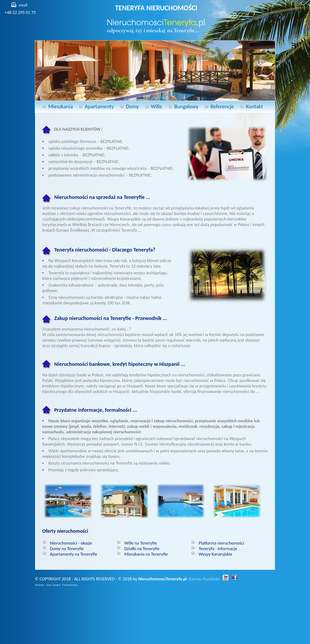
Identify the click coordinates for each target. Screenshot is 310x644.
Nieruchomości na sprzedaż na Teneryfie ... (102, 197)
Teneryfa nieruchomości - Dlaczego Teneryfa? (105, 250)
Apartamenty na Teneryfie (74, 554)
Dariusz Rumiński (204, 579)
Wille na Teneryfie (141, 543)
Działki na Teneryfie (142, 549)
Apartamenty (99, 106)
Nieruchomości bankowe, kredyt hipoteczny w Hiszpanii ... (120, 364)
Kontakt (254, 106)
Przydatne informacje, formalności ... (96, 410)
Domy (132, 106)
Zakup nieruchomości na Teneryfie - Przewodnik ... (111, 318)
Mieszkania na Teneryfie (146, 554)
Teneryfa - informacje (218, 549)
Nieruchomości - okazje (71, 543)
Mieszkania (60, 106)
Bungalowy (186, 106)
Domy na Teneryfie (67, 549)
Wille (157, 106)
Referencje (222, 106)
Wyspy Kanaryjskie (215, 554)
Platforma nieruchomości (221, 543)
